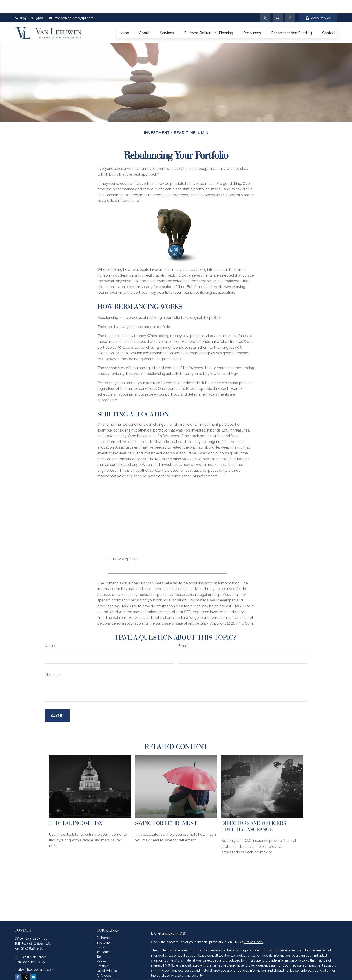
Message (52, 661)
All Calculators (107, 967)
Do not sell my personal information (281, 976)
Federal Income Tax (76, 810)
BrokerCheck (254, 929)
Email (183, 632)
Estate (101, 934)
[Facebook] (290, 4)
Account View (318, 5)
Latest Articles (107, 957)
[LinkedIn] (278, 4)
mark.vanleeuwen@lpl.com (71, 4)
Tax (99, 943)
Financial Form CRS (172, 920)
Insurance (103, 938)
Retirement (104, 924)
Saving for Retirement (166, 810)
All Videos (104, 962)
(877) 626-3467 (40, 930)
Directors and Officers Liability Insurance (254, 813)
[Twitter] (265, 4)
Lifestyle (103, 953)
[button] (124, 19)
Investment (104, 929)
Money (102, 948)
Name (50, 632)
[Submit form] (57, 702)
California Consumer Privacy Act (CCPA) (300, 971)
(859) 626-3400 (29, 4)
